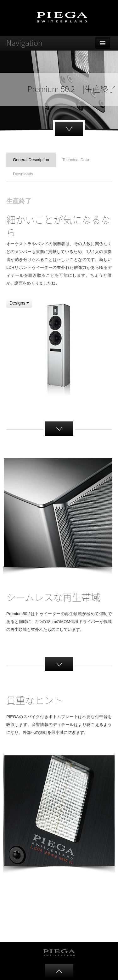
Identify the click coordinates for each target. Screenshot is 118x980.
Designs (19, 303)
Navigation (24, 43)
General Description (31, 160)
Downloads (23, 174)
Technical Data (76, 160)
